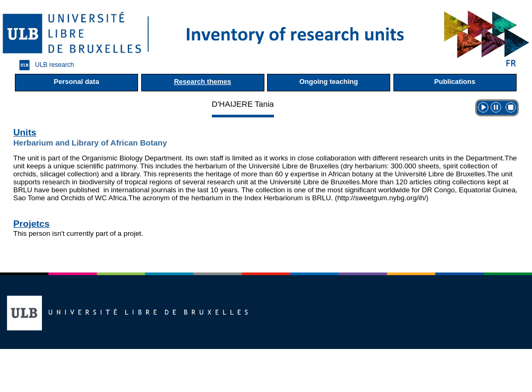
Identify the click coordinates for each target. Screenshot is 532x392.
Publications (455, 82)
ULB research (44, 65)
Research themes (203, 82)
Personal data (76, 82)
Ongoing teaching (329, 82)
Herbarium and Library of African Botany (90, 143)
